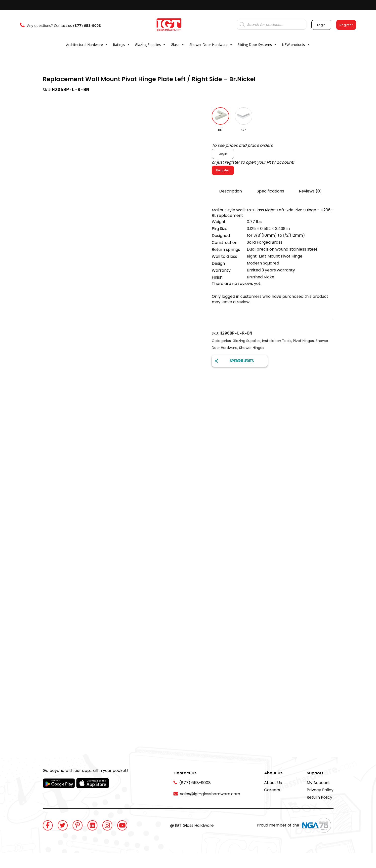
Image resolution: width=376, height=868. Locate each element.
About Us (273, 783)
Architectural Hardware (87, 45)
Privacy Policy (320, 790)
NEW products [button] (296, 45)
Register (223, 170)
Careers (272, 790)
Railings (121, 45)
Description (230, 191)
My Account (318, 783)
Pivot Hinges (303, 341)
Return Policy (319, 797)
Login (223, 154)
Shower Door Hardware (211, 45)
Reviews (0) (310, 191)
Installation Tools (277, 341)
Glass (178, 45)
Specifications (270, 191)
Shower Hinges (252, 348)
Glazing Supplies (150, 45)
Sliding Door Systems (257, 45)
